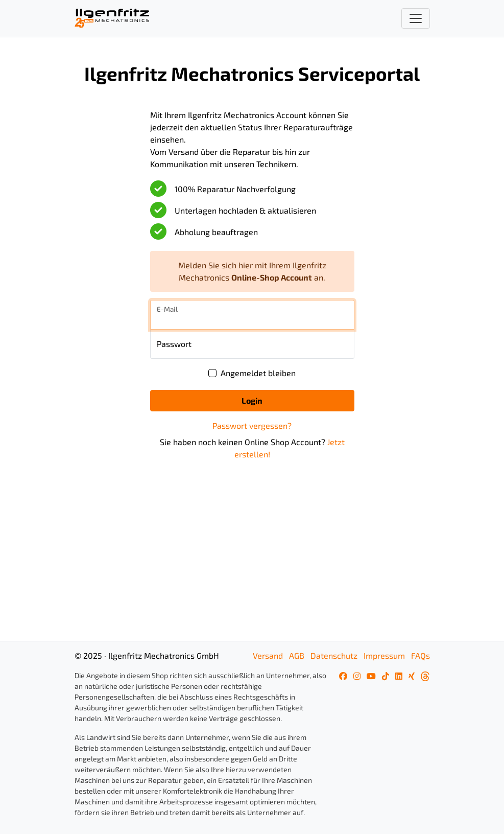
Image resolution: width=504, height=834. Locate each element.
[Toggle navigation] (416, 18)
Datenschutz (334, 655)
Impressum (384, 655)
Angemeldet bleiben (258, 373)
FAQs (421, 655)
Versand (268, 655)
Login (252, 400)
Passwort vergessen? (252, 425)
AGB (297, 655)
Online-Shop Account (272, 277)
